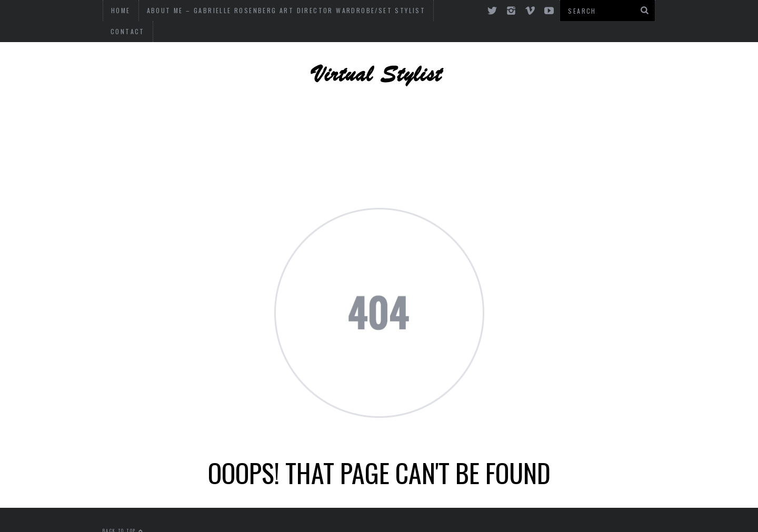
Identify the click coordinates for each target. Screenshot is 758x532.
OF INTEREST (327, 129)
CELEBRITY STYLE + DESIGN (419, 100)
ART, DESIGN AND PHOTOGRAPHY (248, 100)
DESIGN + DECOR (550, 100)
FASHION (513, 129)
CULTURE (451, 129)
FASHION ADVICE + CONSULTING (196, 129)
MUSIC (394, 129)
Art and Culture (599, 129)
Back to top (123, 509)
